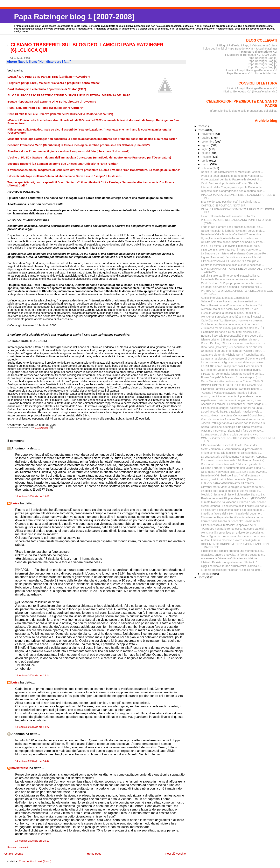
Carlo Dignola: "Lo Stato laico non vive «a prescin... (233, 320)
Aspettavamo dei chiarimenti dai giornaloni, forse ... (233, 400)
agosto (206, 145)
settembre (208, 142)
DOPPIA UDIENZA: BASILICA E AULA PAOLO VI (232, 385)
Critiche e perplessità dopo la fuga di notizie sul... (231, 324)
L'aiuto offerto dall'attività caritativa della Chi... (229, 216)
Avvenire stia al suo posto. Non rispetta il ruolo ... (231, 309)
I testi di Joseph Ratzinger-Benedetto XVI (252, 70)
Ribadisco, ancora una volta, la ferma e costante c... (233, 555)
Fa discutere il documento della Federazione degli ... (233, 510)
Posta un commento (18, 847)
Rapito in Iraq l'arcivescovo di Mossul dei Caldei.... (232, 172)
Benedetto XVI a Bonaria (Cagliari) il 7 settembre (231, 234)
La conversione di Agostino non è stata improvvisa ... (233, 362)
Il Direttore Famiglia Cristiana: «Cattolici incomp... (231, 389)
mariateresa (20, 768)
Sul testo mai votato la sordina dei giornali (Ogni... (232, 370)
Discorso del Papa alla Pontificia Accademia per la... (233, 517)
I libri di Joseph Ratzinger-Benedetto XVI (252, 88)
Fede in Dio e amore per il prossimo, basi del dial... (232, 227)
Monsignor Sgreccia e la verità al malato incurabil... (232, 317)
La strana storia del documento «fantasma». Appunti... (234, 457)
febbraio (207, 168)
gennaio (207, 574)
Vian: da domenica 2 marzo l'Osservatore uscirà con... (234, 419)
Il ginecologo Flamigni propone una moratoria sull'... (233, 551)
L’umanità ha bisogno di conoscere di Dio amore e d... (234, 359)
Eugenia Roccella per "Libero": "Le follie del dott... (232, 570)
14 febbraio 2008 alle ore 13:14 (32, 676)
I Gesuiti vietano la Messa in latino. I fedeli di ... (230, 313)
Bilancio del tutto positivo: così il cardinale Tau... (230, 202)
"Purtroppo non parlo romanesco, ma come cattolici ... (234, 529)
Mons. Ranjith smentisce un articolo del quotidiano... (233, 533)
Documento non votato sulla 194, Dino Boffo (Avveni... (234, 472)
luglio (205, 149)
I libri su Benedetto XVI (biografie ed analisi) (250, 91)
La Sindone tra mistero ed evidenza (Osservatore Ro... (235, 253)
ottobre (206, 138)
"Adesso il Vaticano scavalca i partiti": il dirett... (230, 393)
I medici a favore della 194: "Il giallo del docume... (232, 514)
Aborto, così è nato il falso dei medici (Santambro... (232, 479)
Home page (94, 854)
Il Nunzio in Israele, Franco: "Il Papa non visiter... (231, 250)
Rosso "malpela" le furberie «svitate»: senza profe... (233, 231)
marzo (206, 164)
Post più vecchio (175, 854)
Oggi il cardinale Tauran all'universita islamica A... (231, 566)
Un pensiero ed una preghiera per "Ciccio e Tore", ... (233, 351)
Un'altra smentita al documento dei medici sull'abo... (233, 242)
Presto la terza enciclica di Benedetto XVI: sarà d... (232, 176)
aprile (205, 161)
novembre (208, 134)
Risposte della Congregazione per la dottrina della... (233, 191)
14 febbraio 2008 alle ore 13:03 (32, 496)
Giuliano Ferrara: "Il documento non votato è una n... (233, 468)
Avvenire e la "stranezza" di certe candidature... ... (232, 558)
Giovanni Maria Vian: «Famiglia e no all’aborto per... (233, 487)
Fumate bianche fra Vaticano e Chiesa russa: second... (235, 502)
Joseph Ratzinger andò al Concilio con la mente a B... (234, 423)
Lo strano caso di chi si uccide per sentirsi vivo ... (231, 434)
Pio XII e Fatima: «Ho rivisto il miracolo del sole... (231, 246)
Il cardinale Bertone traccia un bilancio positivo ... (231, 279)
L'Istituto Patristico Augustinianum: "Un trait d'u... (231, 562)
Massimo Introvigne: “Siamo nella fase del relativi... (232, 431)
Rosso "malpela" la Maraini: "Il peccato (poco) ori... (232, 377)
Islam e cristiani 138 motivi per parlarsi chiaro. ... (231, 340)
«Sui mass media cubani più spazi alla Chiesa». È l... (234, 328)
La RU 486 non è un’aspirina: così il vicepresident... (233, 366)
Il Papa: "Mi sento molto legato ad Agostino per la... (232, 374)
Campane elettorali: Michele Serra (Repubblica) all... (233, 355)
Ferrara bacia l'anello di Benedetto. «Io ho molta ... (232, 521)
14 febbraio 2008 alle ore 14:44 (32, 761)
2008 (202, 130)
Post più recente (13, 854)
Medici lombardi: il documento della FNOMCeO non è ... (235, 506)
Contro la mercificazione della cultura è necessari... (232, 265)
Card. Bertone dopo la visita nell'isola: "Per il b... (231, 183)
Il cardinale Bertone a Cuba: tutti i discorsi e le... (230, 332)
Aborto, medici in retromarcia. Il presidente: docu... (232, 396)
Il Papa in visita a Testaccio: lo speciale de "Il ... (230, 525)
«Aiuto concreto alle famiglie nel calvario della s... (231, 453)
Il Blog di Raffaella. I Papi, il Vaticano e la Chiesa (247, 45)
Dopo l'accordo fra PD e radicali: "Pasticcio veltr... (231, 412)
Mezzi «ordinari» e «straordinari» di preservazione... (233, 449)
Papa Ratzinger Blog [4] (262, 61)
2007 (202, 577)
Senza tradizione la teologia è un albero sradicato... (233, 427)
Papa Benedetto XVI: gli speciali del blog (252, 73)
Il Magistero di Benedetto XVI (258, 52)
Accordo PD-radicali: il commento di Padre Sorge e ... (234, 404)
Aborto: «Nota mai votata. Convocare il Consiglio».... (233, 415)
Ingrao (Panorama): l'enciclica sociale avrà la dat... (232, 257)
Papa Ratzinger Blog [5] (262, 58)
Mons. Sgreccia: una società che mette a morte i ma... (234, 536)
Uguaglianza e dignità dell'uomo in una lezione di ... (233, 238)
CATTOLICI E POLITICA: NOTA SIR (223, 205)
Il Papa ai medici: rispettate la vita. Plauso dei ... (231, 445)
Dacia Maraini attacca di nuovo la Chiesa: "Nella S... (233, 381)
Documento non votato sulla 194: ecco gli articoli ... (232, 464)
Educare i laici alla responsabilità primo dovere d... (232, 336)
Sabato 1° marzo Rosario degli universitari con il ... (232, 301)
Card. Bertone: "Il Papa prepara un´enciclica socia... (233, 283)
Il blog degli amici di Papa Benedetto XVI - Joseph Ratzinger (240, 49)
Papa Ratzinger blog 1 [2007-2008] (74, 17)
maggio (207, 157)
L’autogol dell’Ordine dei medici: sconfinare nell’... (231, 287)
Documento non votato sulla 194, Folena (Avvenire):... (234, 460)
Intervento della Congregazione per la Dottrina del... (233, 187)
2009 (202, 126)
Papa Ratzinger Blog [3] (262, 64)
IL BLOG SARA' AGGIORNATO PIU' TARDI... (229, 483)
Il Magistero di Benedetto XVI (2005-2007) (251, 55)
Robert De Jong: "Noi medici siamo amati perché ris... (234, 343)
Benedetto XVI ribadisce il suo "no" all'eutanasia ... (232, 475)
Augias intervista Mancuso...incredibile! (225, 298)
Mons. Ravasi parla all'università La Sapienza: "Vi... (233, 305)
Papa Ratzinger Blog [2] (262, 67)
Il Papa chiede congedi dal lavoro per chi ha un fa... (233, 408)
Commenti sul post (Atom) (35, 861)
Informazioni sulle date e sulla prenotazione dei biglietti (243, 111)
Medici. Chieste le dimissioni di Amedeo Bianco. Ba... (234, 495)
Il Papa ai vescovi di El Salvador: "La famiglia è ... (231, 261)
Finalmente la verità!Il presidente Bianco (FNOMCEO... (235, 498)
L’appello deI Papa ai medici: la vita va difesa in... (231, 491)
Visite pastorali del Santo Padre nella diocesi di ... (231, 179)
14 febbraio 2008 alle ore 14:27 (32, 727)
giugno (206, 153)
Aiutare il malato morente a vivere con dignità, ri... (232, 540)
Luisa (15, 503)
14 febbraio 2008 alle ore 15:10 (32, 841)
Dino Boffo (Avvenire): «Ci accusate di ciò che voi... (233, 347)
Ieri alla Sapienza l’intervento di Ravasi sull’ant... (231, 276)
